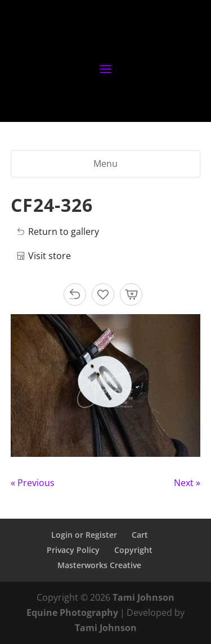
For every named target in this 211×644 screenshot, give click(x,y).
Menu (105, 164)
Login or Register (84, 535)
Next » (187, 483)
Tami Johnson (106, 628)
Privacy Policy (73, 550)
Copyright (133, 550)
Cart (140, 535)
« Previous (33, 483)
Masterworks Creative (99, 565)
